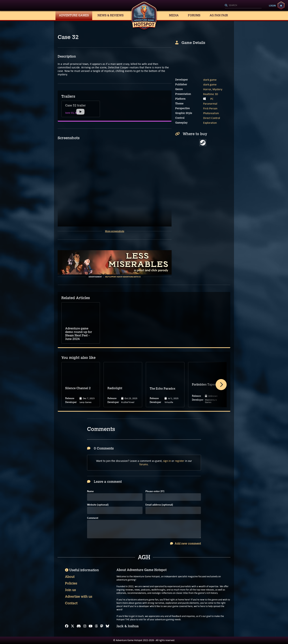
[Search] (243, 6)
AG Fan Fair (219, 15)
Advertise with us (79, 597)
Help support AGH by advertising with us (123, 277)
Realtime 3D (211, 94)
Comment (93, 518)
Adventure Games (74, 15)
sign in (167, 461)
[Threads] (96, 626)
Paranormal (210, 104)
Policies (71, 583)
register (180, 461)
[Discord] (79, 626)
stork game (210, 80)
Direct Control (212, 118)
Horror (207, 89)
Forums (194, 15)
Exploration (210, 123)
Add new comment (186, 544)
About (70, 577)
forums (144, 464)
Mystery (217, 89)
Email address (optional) (159, 505)
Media (174, 15)
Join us (70, 590)
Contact (71, 603)
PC (212, 99)
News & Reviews (111, 15)
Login (272, 6)
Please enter (155, 492)
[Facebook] (67, 626)
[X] (73, 626)
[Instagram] (85, 626)
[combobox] (243, 6)
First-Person (210, 108)
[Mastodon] (102, 626)
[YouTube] (91, 626)
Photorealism (211, 113)
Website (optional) (98, 505)
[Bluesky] (107, 626)
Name (90, 492)
